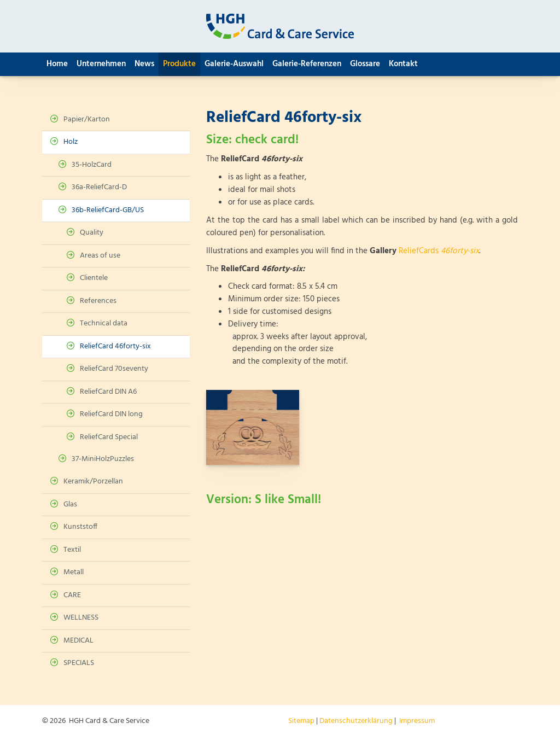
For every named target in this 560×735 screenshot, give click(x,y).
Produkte (179, 64)
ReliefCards (439, 251)
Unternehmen (101, 64)
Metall (74, 572)
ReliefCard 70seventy (114, 369)
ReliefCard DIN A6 (108, 392)
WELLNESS (81, 618)
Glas (70, 504)
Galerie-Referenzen (307, 64)
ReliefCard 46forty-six (115, 346)
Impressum (417, 721)
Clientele (94, 278)
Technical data (104, 323)
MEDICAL (78, 641)
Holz (71, 142)
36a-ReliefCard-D (99, 187)
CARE (72, 595)
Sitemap (301, 721)
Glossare (365, 64)
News (144, 64)
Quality (92, 233)
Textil (72, 550)
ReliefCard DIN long (111, 414)
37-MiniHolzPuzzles (103, 459)
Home (57, 64)
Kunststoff (80, 527)
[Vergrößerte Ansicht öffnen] (253, 427)
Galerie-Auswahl (234, 64)
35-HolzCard (92, 165)
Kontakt (403, 64)
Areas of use (100, 256)
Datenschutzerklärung (356, 721)
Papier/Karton (87, 119)
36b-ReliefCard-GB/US (108, 210)
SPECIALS (79, 663)
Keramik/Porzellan (93, 482)
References (98, 301)
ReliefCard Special (109, 437)
